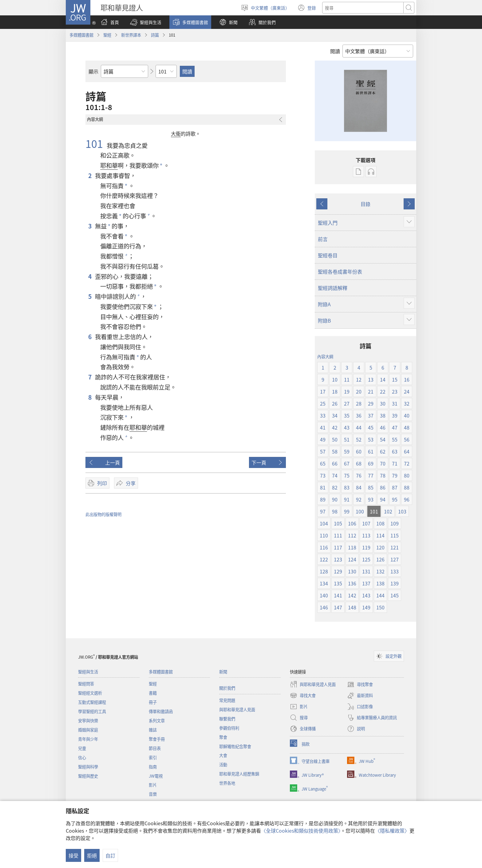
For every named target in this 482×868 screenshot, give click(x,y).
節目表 (155, 748)
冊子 (153, 702)
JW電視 (156, 776)
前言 (323, 239)
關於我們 (227, 688)
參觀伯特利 (229, 728)
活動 (223, 765)
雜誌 (153, 730)
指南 (153, 767)
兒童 (82, 748)
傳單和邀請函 (161, 711)
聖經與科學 (88, 767)
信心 (82, 757)
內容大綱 (325, 357)
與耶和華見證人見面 (237, 709)
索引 (153, 757)
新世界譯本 (131, 35)
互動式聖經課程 (92, 702)
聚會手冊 (157, 739)
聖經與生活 (88, 672)
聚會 (223, 737)
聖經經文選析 (90, 693)
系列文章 (157, 721)
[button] (146, 22)
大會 (223, 755)
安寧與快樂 (88, 721)
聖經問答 (86, 684)
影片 (153, 785)
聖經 (107, 35)
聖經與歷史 (88, 776)
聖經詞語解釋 (333, 288)
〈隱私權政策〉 (392, 830)
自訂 (110, 855)
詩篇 (155, 35)
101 (95, 143)
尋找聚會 (360, 684)
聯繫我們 (227, 719)
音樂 (153, 794)
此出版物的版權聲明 (103, 514)
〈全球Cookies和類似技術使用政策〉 (301, 830)
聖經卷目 (328, 255)
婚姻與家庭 (88, 730)
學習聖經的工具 (92, 711)
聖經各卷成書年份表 (340, 271)
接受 (73, 855)
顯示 (93, 71)
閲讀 (335, 51)
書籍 (153, 693)
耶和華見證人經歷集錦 (239, 774)
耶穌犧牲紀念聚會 (235, 746)
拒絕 (92, 855)
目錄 (365, 204)
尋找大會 (303, 696)
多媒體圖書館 (81, 35)
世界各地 (227, 783)
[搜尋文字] (363, 8)
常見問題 (227, 700)
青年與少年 (88, 739)
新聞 (223, 672)
